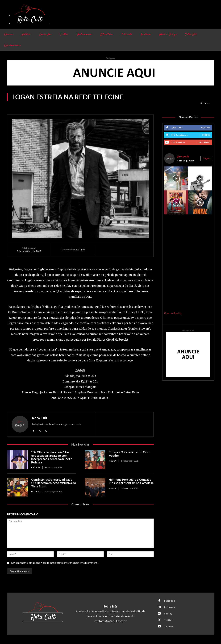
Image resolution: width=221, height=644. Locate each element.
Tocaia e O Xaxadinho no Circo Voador (130, 454)
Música (113, 461)
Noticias (36, 492)
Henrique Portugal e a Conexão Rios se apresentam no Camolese (131, 481)
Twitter (168, 620)
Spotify (168, 614)
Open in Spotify (173, 313)
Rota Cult (40, 418)
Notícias (205, 103)
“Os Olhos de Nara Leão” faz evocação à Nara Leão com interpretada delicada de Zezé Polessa (52, 457)
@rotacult (183, 157)
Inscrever (204, 142)
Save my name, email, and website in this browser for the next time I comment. (54, 563)
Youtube (169, 626)
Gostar (205, 128)
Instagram (170, 607)
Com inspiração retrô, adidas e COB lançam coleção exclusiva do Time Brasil (54, 483)
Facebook (169, 601)
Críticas (36, 468)
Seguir (206, 135)
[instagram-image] (176, 178)
